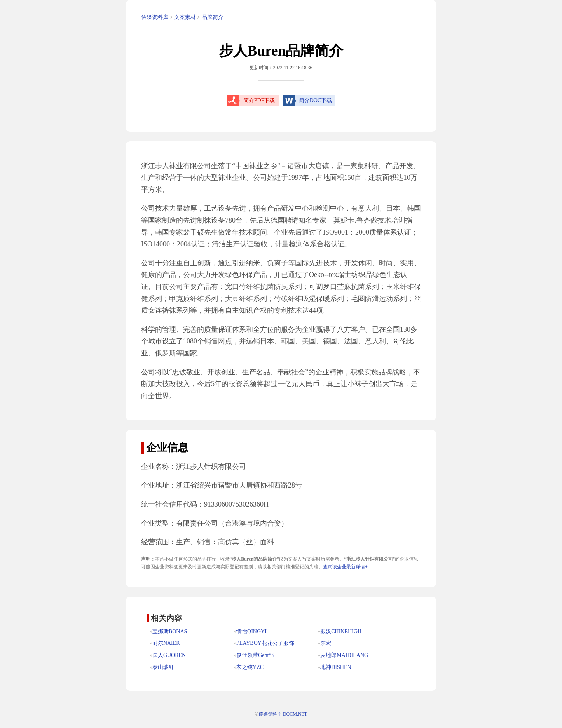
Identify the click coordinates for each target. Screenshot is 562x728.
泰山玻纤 (163, 667)
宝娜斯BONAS (170, 631)
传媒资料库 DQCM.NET (283, 714)
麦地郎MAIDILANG (344, 655)
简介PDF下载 (259, 100)
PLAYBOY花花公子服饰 (265, 643)
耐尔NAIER (166, 643)
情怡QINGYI (251, 631)
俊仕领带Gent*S (255, 655)
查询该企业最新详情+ (345, 567)
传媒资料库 (155, 17)
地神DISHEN (336, 667)
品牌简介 (213, 17)
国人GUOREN (169, 655)
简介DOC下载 (316, 100)
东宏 (326, 643)
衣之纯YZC (250, 667)
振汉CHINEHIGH (341, 631)
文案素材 (185, 17)
